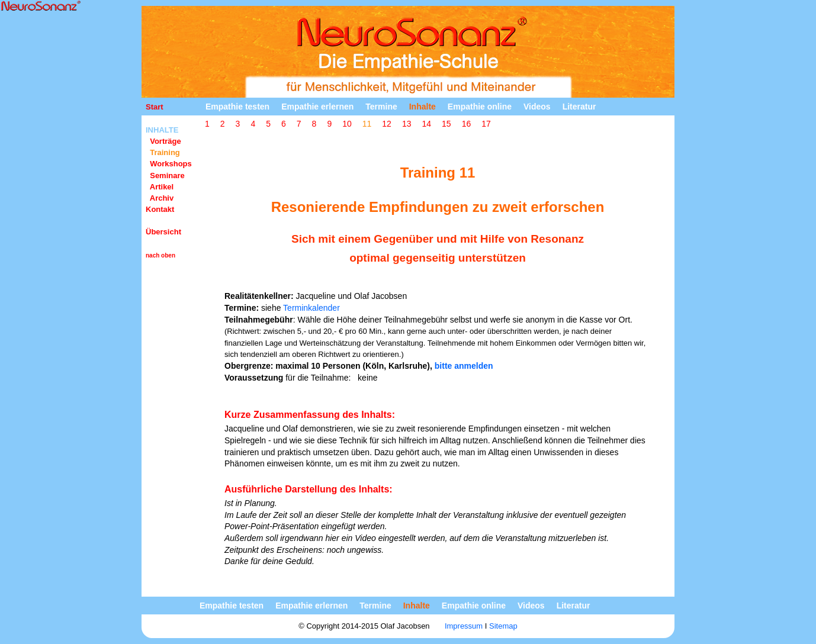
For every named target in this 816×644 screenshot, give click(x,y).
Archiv (160, 198)
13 (407, 124)
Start (155, 107)
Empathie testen (237, 107)
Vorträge (163, 141)
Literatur (579, 107)
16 (467, 124)
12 (387, 124)
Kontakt (160, 209)
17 (486, 124)
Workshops (169, 164)
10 (347, 124)
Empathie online (480, 107)
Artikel (160, 187)
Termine (381, 107)
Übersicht (163, 232)
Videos (537, 107)
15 (446, 124)
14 (426, 124)
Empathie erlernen (317, 107)
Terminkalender (311, 308)
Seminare (165, 176)
